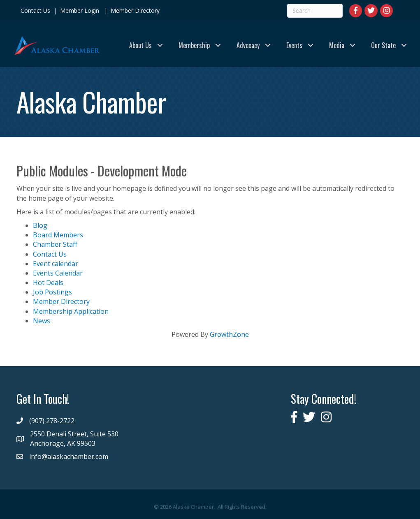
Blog (40, 225)
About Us (140, 45)
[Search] (315, 11)
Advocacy (248, 45)
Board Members (58, 235)
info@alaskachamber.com (69, 456)
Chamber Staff (55, 244)
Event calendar (56, 264)
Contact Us (35, 10)
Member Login (80, 10)
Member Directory (134, 10)
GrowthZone (229, 334)
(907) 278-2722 (52, 421)
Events (294, 45)
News (42, 321)
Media (337, 45)
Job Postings (52, 292)
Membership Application (71, 311)
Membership (194, 45)
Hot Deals (48, 283)
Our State (383, 45)
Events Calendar (58, 273)
